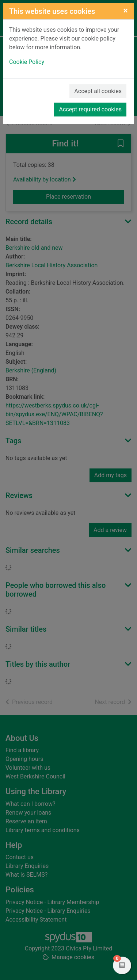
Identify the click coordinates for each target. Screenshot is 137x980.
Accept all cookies (98, 91)
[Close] (125, 11)
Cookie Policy (27, 62)
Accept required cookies (90, 109)
